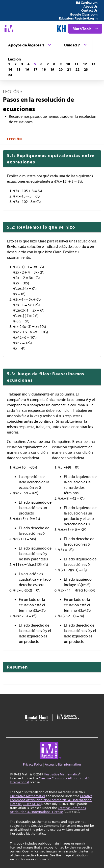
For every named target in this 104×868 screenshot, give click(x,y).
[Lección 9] (61, 64)
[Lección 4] (28, 64)
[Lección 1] (9, 64)
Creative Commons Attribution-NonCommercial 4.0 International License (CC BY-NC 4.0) (51, 800)
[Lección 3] (22, 64)
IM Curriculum (87, 2)
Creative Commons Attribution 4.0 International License (48, 810)
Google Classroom (84, 14)
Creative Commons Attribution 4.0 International (50, 780)
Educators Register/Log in (78, 18)
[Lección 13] (93, 64)
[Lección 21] (69, 69)
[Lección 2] (16, 64)
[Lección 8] (54, 64)
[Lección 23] (86, 69)
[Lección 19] (52, 69)
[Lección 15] (19, 69)
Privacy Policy (33, 764)
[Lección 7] (48, 64)
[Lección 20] (61, 69)
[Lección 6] (41, 64)
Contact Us (89, 10)
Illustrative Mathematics (61, 774)
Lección (14, 139)
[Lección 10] (68, 64)
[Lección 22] (78, 69)
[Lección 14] (10, 69)
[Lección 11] (77, 64)
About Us (91, 6)
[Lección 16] (27, 69)
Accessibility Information (63, 764)
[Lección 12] (85, 64)
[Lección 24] (10, 75)
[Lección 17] (35, 69)
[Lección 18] (44, 69)
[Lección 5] (35, 64)
